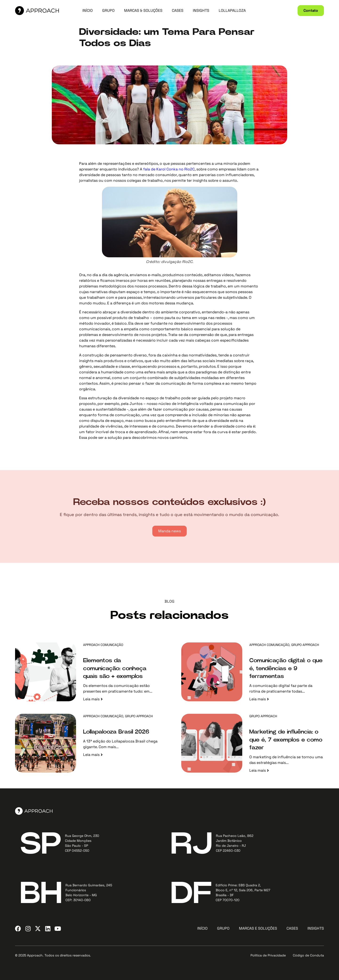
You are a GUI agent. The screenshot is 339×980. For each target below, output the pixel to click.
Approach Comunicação (103, 645)
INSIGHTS (201, 11)
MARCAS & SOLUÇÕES (143, 11)
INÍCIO (88, 11)
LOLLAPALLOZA (232, 11)
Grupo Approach (305, 645)
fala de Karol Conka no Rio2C (169, 169)
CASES (178, 11)
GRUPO (108, 11)
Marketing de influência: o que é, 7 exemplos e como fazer (286, 740)
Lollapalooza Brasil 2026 (116, 732)
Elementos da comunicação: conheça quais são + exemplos (115, 668)
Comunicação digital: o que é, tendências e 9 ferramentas (286, 668)
